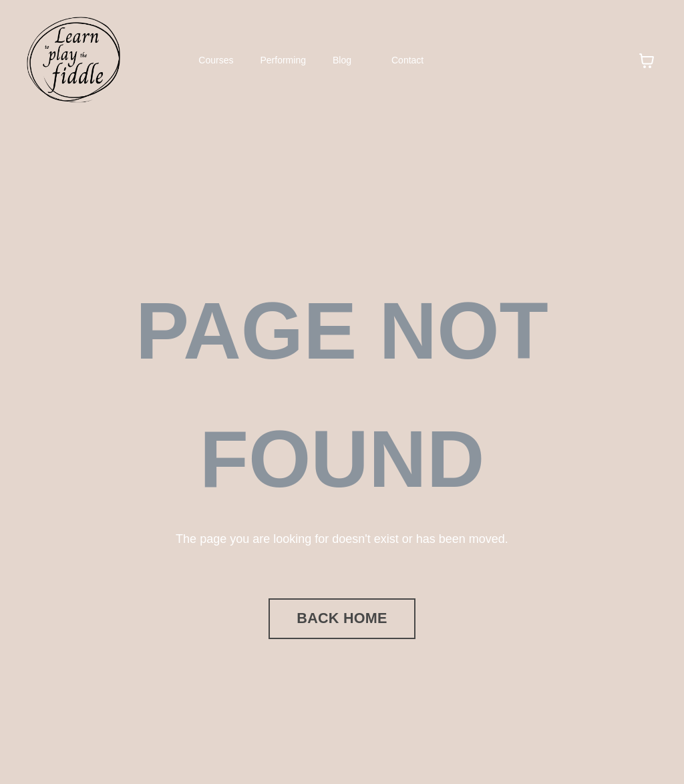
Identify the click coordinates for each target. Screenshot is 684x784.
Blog (342, 60)
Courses (216, 60)
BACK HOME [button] (342, 618)
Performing (283, 60)
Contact (407, 60)
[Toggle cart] (647, 61)
